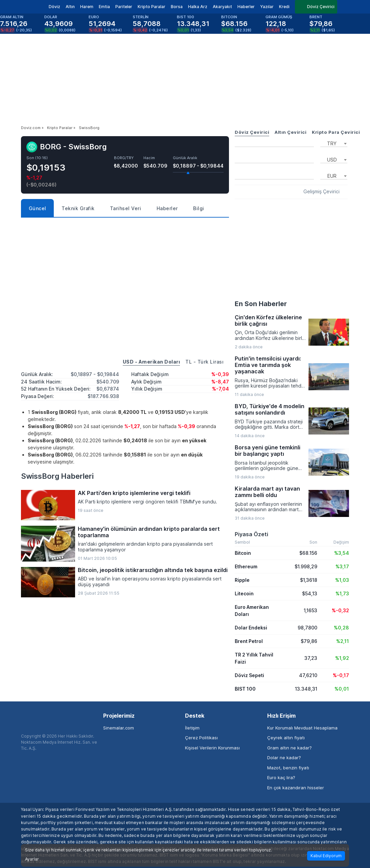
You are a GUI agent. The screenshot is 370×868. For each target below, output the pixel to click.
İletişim (192, 728)
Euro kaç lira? (281, 777)
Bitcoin (243, 553)
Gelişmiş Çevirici (321, 192)
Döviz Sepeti (249, 675)
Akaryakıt (222, 7)
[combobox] (334, 143)
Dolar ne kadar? (284, 758)
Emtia (104, 7)
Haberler (246, 7)
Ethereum (246, 566)
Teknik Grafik (78, 208)
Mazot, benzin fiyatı (288, 768)
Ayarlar (32, 859)
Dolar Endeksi (251, 628)
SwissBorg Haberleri (57, 476)
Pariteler (124, 7)
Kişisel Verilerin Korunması (212, 748)
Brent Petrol (249, 641)
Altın (70, 7)
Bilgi (199, 208)
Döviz (54, 7)
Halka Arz (198, 7)
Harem (87, 7)
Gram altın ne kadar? (290, 748)
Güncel (38, 208)
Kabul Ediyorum (326, 856)
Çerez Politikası (201, 738)
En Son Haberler (261, 304)
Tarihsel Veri (126, 208)
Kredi (284, 7)
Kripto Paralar (152, 7)
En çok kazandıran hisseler (296, 788)
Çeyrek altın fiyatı (286, 738)
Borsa (177, 7)
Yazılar (267, 7)
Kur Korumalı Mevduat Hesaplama (302, 728)
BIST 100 (245, 689)
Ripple (242, 580)
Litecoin (244, 593)
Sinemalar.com (119, 728)
